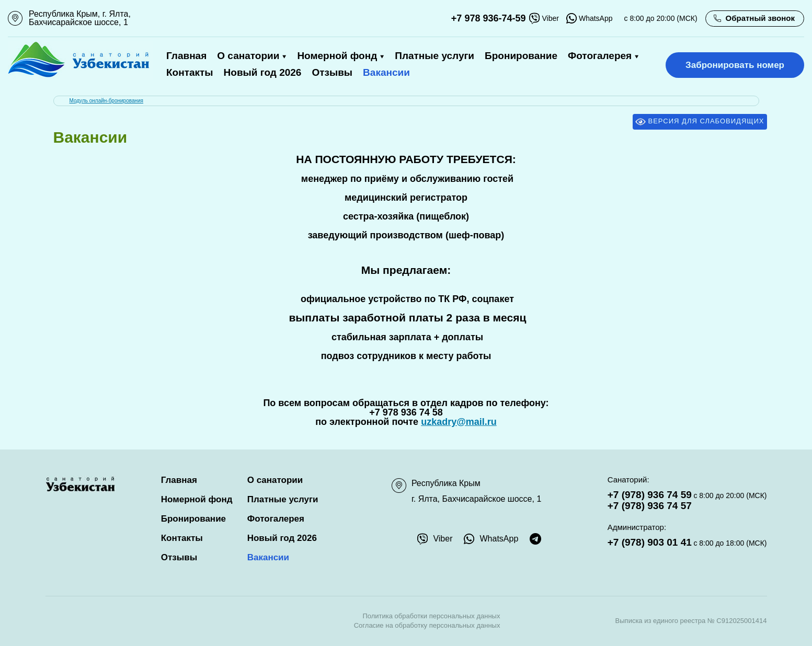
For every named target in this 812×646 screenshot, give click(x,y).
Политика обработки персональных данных (431, 616)
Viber (544, 18)
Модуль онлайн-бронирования (107, 101)
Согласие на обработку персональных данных (427, 625)
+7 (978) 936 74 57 (650, 506)
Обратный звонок (760, 18)
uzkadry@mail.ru (459, 422)
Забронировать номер (735, 65)
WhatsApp (590, 18)
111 (14, 18)
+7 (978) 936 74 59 (650, 495)
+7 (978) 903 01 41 (650, 542)
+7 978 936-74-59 (489, 18)
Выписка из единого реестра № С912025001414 (691, 621)
